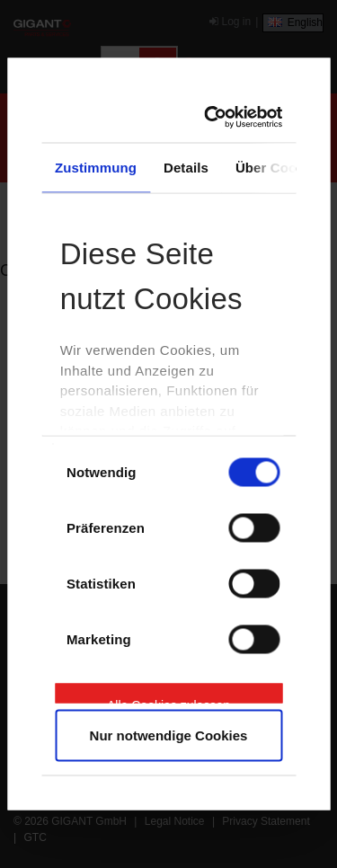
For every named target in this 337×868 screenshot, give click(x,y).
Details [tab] (186, 167)
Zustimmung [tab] (96, 167)
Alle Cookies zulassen (168, 700)
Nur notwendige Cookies (169, 735)
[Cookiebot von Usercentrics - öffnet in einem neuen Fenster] (216, 118)
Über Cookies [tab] (279, 167)
